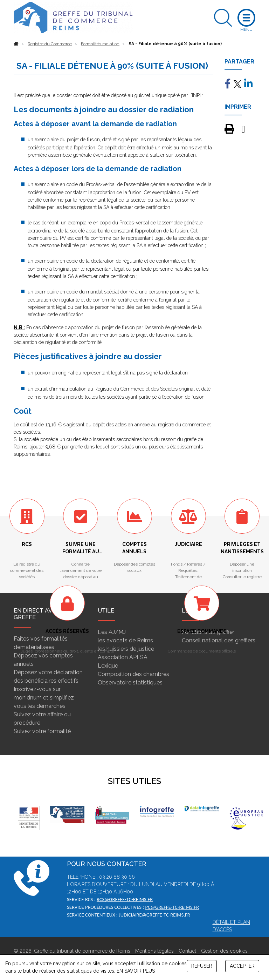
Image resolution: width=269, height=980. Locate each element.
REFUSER (202, 966)
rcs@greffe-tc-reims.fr (125, 899)
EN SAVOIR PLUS (136, 971)
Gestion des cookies (224, 951)
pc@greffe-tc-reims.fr (172, 907)
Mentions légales (154, 951)
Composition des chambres (133, 674)
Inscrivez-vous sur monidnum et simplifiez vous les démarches (44, 698)
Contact (187, 951)
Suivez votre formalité (42, 731)
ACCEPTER (242, 966)
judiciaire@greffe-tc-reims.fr (154, 915)
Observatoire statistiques (130, 682)
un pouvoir (39, 373)
